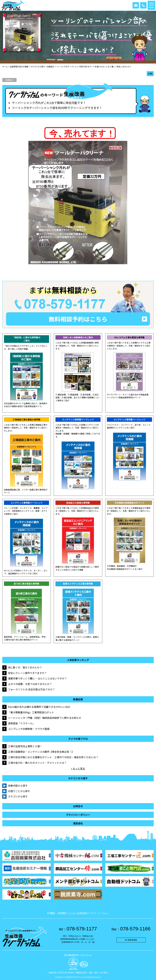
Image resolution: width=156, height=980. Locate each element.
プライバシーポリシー (78, 815)
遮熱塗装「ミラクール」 (21, 723)
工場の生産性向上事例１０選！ (25, 746)
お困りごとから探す (19, 791)
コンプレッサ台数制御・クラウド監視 (29, 729)
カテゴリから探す (18, 796)
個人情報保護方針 (72, 955)
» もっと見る (78, 768)
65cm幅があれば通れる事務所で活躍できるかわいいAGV (39, 707)
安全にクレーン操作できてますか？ (27, 673)
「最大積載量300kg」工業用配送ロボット (31, 712)
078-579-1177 (78, 929)
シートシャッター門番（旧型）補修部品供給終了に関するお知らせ (45, 718)
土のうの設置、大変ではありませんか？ (30, 684)
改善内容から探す (18, 786)
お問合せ (78, 806)
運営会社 (78, 823)
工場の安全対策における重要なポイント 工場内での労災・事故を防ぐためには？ (53, 757)
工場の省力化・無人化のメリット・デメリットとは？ (37, 763)
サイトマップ (86, 955)
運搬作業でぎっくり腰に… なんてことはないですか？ (37, 678)
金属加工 (9, 80)
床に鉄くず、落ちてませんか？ (25, 667)
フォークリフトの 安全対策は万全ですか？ (32, 689)
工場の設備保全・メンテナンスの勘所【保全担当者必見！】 (41, 752)
